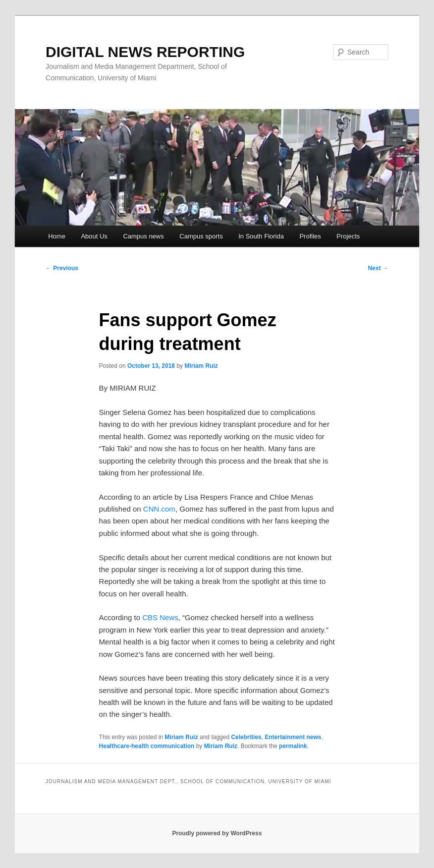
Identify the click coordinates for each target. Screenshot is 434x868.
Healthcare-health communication (147, 746)
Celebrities (246, 737)
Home (57, 236)
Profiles (310, 236)
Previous (62, 268)
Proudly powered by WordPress (217, 833)
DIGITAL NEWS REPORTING (145, 52)
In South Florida (261, 236)
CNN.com (159, 509)
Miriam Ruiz (201, 366)
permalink (293, 746)
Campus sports (201, 236)
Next (378, 268)
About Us (94, 236)
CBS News (160, 617)
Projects (348, 236)
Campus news (143, 236)
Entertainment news (293, 737)
